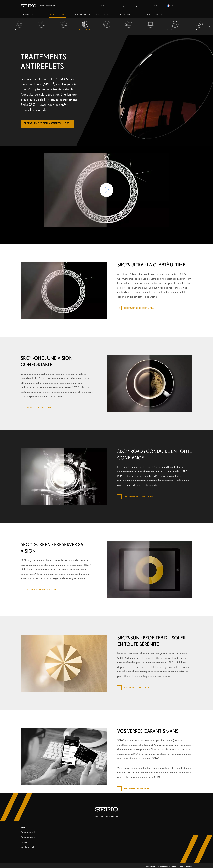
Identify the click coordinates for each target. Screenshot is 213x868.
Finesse (24, 842)
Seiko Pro (158, 6)
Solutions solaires (29, 847)
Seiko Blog (105, 6)
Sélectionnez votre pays (178, 6)
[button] (31, 15)
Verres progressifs (29, 832)
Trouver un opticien (121, 6)
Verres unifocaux (28, 837)
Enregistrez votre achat (141, 6)
